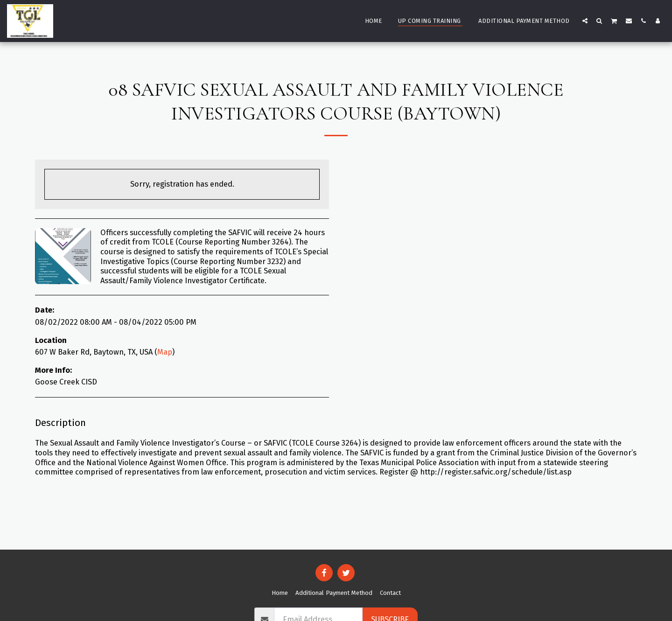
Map (165, 352)
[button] (585, 21)
